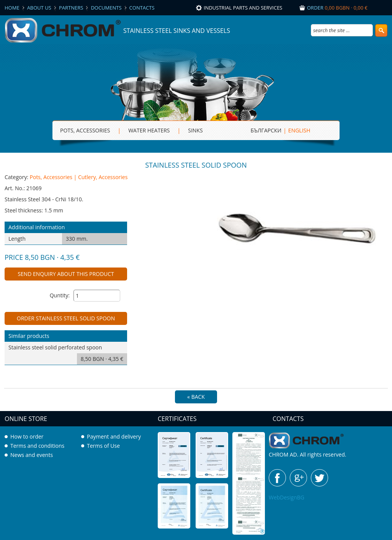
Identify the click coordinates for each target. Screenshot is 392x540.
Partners (71, 8)
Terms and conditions (37, 446)
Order (337, 8)
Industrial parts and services (243, 8)
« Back (196, 397)
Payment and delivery (114, 436)
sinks (195, 130)
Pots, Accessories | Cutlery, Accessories (79, 177)
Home (12, 8)
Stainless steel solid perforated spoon (68, 354)
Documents (106, 8)
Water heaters (149, 130)
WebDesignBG (287, 497)
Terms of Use (103, 446)
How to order (27, 436)
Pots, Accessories (85, 130)
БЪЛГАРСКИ (266, 130)
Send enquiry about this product (66, 274)
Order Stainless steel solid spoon (66, 318)
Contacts (142, 8)
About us (39, 8)
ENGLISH (299, 130)
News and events (32, 455)
